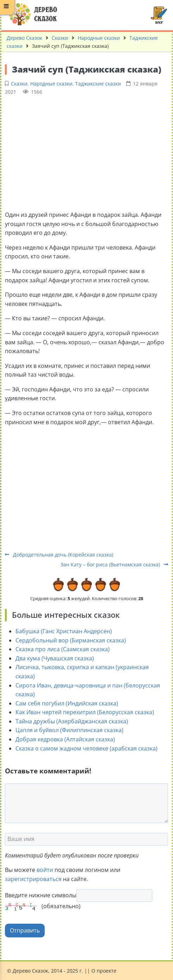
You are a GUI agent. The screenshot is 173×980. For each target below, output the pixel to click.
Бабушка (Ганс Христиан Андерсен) (64, 631)
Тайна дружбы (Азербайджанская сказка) (72, 721)
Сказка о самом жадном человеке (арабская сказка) (86, 748)
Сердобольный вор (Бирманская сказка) (71, 640)
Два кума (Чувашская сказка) (55, 658)
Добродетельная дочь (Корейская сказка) (59, 555)
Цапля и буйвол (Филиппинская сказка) (69, 730)
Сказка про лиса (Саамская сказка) (63, 649)
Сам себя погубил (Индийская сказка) (67, 703)
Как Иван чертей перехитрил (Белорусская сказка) (85, 712)
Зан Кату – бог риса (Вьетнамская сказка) (114, 564)
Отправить (25, 930)
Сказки (60, 38)
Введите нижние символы (41, 895)
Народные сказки (99, 38)
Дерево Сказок (24, 38)
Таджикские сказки (98, 84)
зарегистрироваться (33, 879)
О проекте (104, 971)
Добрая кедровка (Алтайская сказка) (65, 739)
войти (45, 870)
